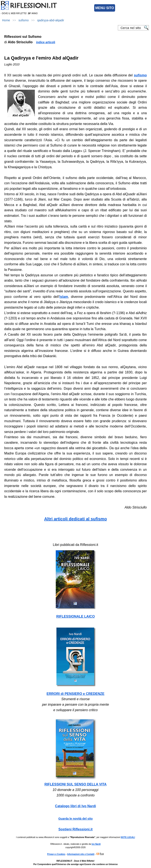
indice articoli (46, 42)
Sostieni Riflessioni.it (76, 829)
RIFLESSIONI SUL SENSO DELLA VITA (76, 784)
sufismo (24, 20)
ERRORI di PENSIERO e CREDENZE (76, 694)
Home (6, 20)
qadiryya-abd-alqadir (51, 20)
